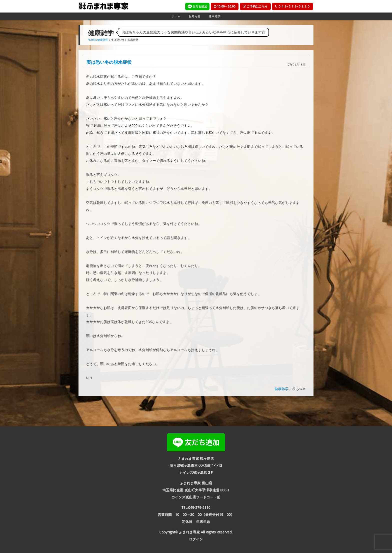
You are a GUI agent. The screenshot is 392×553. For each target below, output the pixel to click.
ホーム (176, 16)
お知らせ (194, 16)
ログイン (196, 539)
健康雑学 (214, 16)
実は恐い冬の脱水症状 (109, 62)
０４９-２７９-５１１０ (292, 6)
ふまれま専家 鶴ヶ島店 (196, 458)
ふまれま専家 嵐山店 (196, 483)
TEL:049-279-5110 (196, 507)
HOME (92, 40)
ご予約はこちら (255, 6)
